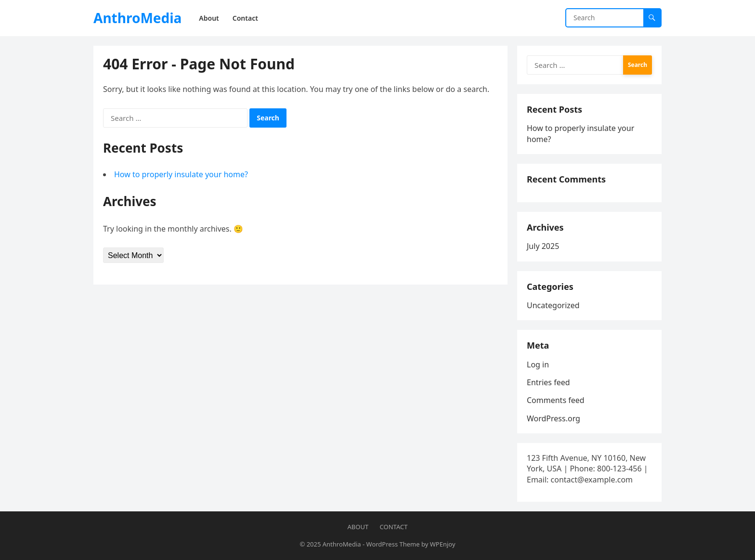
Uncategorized (553, 305)
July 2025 (543, 246)
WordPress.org (553, 418)
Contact (394, 527)
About (358, 527)
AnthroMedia (137, 18)
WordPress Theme (393, 544)
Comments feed (556, 400)
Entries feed (548, 382)
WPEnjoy (443, 544)
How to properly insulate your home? (181, 174)
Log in (538, 365)
